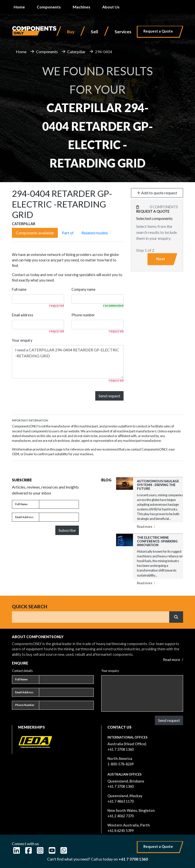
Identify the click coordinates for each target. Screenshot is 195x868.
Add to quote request (157, 193)
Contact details (22, 671)
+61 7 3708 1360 (121, 749)
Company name (83, 289)
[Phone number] (66, 705)
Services (123, 32)
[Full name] (59, 504)
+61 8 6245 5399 (121, 831)
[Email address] (59, 517)
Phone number (83, 315)
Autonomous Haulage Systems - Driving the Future (158, 485)
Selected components (154, 218)
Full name (19, 289)
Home (19, 7)
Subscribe (67, 530)
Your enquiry (22, 340)
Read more (146, 527)
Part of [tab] (68, 233)
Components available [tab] (35, 233)
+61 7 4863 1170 (121, 801)
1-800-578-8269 (121, 764)
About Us (111, 7)
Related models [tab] (95, 233)
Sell (95, 32)
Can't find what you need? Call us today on (97, 859)
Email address (23, 315)
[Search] (91, 617)
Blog (106, 480)
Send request (109, 396)
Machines (81, 7)
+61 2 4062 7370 (121, 816)
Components (49, 7)
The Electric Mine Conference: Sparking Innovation (157, 541)
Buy (71, 32)
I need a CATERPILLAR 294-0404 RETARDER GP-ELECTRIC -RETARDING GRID (68, 362)
